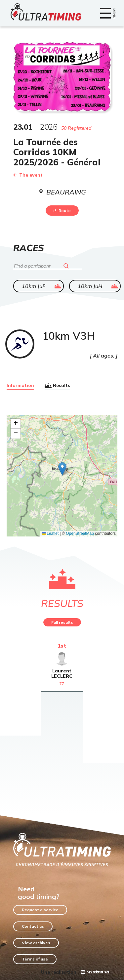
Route (62, 211)
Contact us (33, 926)
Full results (62, 622)
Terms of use (35, 959)
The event (28, 175)
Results (57, 386)
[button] (62, 469)
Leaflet (50, 533)
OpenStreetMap (80, 533)
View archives (36, 943)
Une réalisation (59, 972)
